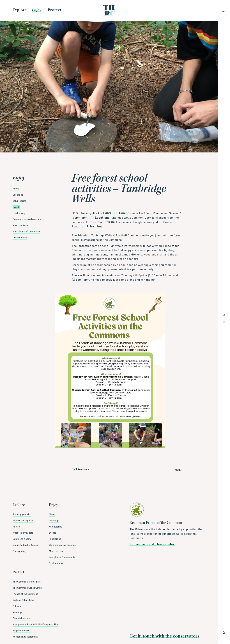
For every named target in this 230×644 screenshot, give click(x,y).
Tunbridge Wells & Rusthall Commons (109, 10)
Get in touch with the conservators (165, 636)
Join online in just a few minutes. (152, 545)
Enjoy (19, 178)
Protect (19, 573)
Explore (19, 505)
